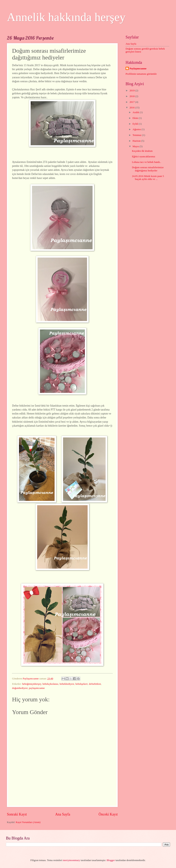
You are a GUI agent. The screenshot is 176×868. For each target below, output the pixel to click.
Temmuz (137, 135)
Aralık (136, 112)
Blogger (111, 860)
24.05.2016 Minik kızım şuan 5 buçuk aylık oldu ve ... (148, 178)
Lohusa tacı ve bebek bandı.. (146, 162)
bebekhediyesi (67, 684)
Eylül (136, 124)
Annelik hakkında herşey (66, 17)
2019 (132, 91)
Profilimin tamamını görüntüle (141, 74)
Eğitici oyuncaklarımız (144, 157)
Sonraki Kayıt (17, 814)
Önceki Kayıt (108, 814)
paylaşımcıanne (37, 688)
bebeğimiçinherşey (32, 684)
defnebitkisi (95, 684)
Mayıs (136, 146)
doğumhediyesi (20, 688)
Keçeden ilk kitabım (142, 151)
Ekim (136, 118)
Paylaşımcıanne (138, 69)
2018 (132, 96)
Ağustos (137, 129)
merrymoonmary (71, 860)
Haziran (137, 141)
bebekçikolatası (50, 684)
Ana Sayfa (63, 814)
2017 (132, 102)
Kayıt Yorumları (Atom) (28, 822)
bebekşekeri (82, 684)
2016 (132, 108)
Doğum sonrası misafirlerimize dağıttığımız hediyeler (148, 169)
